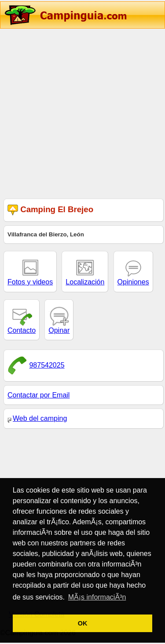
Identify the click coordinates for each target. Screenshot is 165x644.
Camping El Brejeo (50, 210)
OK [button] (83, 623)
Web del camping (37, 418)
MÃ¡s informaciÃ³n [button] (97, 597)
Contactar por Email (38, 395)
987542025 (47, 365)
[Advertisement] (82, 112)
